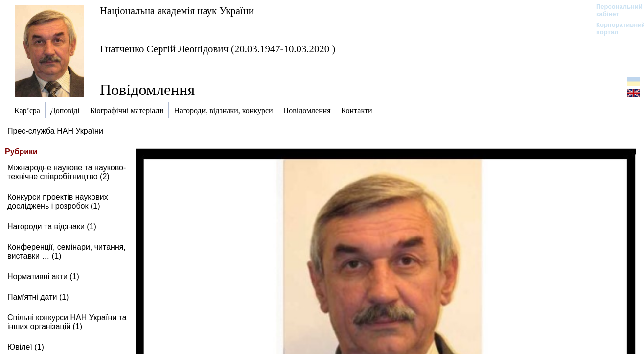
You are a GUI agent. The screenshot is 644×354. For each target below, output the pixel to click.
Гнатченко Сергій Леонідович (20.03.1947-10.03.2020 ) (218, 49)
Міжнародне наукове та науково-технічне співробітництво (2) (67, 172)
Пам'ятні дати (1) (38, 297)
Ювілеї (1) (26, 347)
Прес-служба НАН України (55, 131)
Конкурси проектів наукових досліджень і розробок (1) (58, 201)
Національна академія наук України (177, 11)
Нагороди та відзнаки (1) (52, 226)
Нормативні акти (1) (43, 276)
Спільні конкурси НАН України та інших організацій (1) (67, 322)
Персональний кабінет (614, 10)
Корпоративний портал (614, 28)
